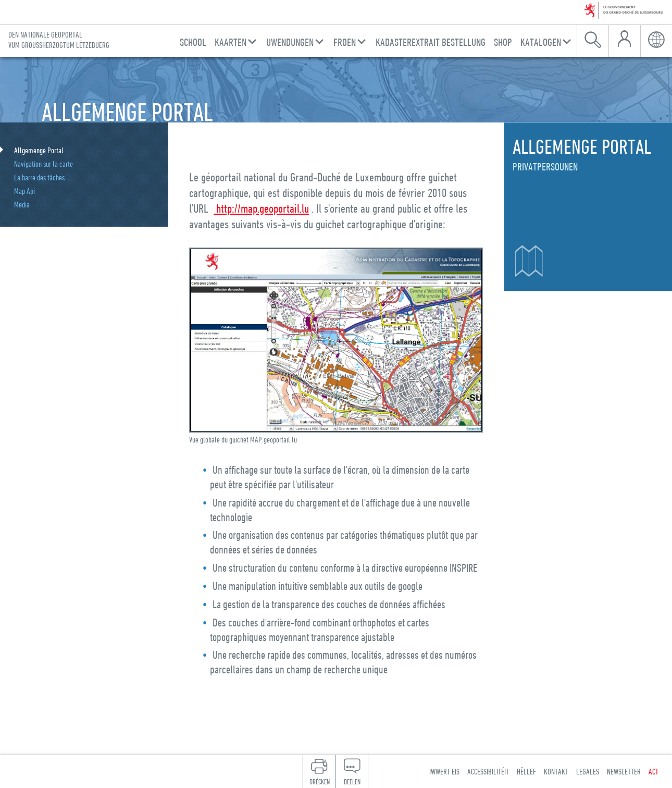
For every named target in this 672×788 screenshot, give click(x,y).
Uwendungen (290, 42)
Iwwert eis (444, 771)
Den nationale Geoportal (59, 40)
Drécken (320, 782)
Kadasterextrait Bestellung (431, 42)
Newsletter (624, 771)
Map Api (24, 191)
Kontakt (556, 771)
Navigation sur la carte (43, 164)
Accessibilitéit (488, 771)
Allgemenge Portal (39, 150)
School (193, 42)
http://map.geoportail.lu (261, 208)
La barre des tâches (39, 177)
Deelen (352, 782)
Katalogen (541, 42)
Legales (588, 771)
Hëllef (526, 771)
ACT (654, 771)
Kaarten (231, 42)
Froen (345, 42)
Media (22, 204)
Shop (503, 42)
